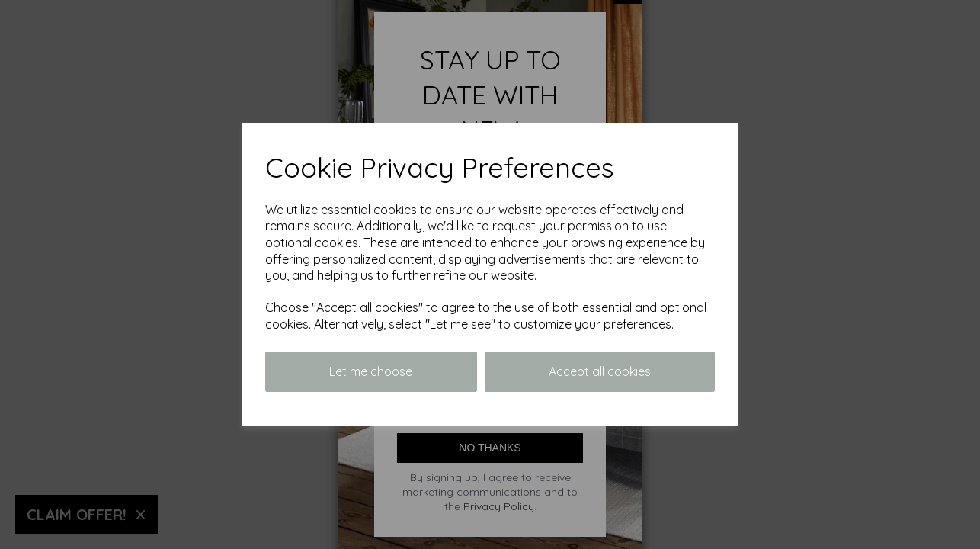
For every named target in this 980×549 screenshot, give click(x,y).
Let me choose (371, 371)
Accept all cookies (600, 371)
